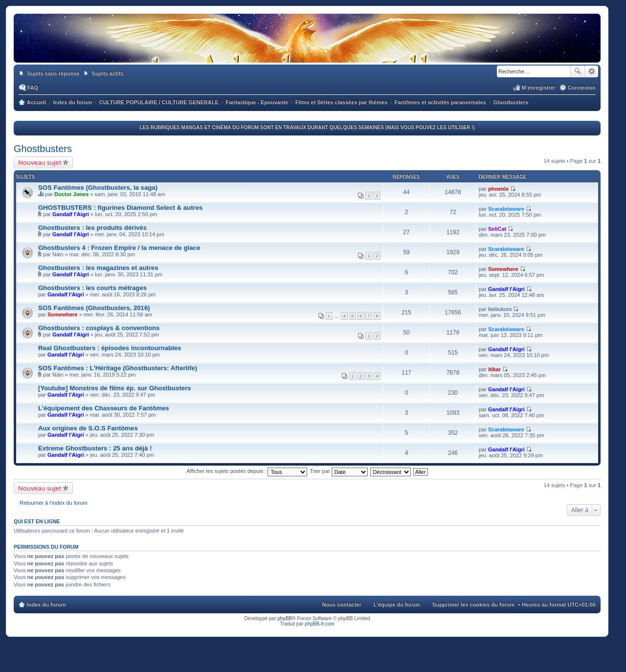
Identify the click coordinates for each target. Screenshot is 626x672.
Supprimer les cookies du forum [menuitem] (473, 605)
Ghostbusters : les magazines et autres (98, 268)
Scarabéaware (506, 209)
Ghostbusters (43, 149)
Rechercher (578, 71)
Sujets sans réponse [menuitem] (54, 73)
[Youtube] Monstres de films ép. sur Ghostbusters (115, 388)
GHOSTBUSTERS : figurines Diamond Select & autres (120, 208)
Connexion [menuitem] (582, 88)
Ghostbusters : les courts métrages (92, 288)
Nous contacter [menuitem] (342, 605)
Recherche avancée (592, 71)
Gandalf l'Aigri (71, 214)
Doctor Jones (71, 194)
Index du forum (46, 605)
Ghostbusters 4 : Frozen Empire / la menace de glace (119, 248)
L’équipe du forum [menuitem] (397, 605)
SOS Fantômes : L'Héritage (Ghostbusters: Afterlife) (118, 368)
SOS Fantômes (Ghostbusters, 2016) (94, 308)
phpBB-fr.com (320, 624)
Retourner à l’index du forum (54, 503)
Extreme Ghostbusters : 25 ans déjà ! (95, 448)
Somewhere (503, 269)
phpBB (285, 618)
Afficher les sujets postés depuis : (247, 471)
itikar (494, 369)
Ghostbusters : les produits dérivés (92, 228)
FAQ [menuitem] (33, 88)
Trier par (338, 471)
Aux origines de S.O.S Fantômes (88, 428)
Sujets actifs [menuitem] (108, 73)
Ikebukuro (500, 309)
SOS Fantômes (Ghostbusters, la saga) (98, 188)
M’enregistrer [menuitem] (538, 88)
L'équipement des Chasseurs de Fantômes (104, 408)
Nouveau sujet (40, 162)
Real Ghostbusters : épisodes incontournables (110, 348)
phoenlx (498, 189)
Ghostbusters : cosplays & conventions (99, 328)
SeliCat (497, 229)
